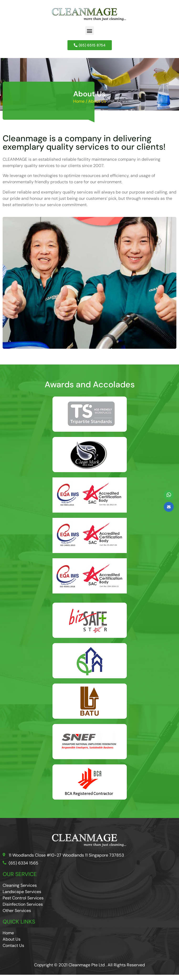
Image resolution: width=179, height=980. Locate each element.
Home (79, 101)
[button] (90, 31)
